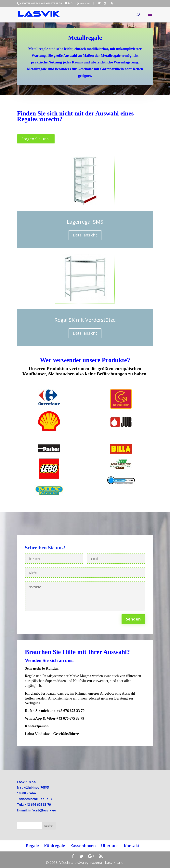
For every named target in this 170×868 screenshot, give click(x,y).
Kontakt (132, 846)
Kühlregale (55, 846)
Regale (32, 846)
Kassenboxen (83, 846)
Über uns (110, 846)
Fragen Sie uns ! (36, 139)
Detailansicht (85, 235)
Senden (133, 619)
